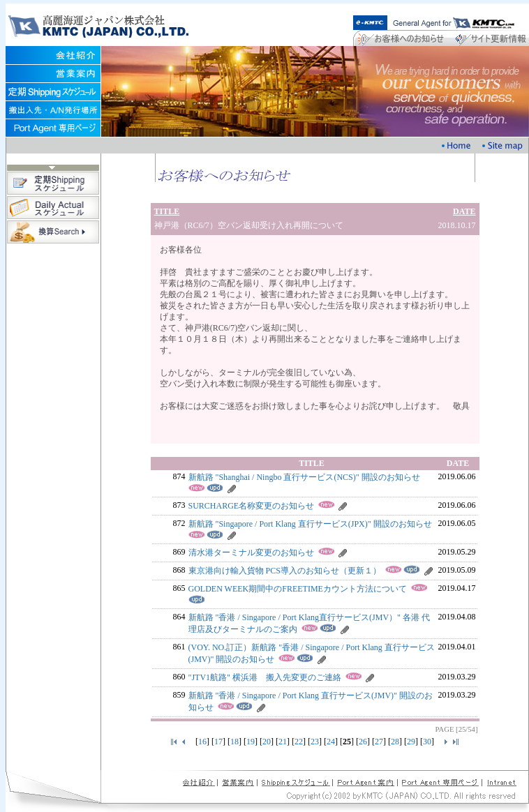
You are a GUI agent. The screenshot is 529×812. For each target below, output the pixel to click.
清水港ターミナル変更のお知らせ (251, 552)
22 (299, 742)
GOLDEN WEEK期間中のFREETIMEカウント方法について (298, 589)
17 (218, 742)
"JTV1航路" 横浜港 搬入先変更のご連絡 (265, 677)
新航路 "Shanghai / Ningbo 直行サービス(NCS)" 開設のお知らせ (304, 477)
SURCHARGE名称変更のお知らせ (252, 506)
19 (251, 742)
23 (315, 742)
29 (411, 742)
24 (331, 742)
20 (267, 742)
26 (363, 742)
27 (379, 742)
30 (427, 742)
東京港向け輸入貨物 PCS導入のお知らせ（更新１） (285, 571)
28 (395, 742)
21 (283, 742)
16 (202, 742)
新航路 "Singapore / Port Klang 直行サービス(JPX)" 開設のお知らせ (310, 524)
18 (234, 742)
